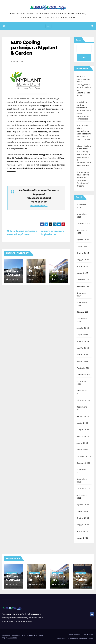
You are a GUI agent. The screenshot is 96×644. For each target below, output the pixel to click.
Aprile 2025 (82, 266)
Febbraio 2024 (84, 368)
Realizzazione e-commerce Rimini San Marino (75, 639)
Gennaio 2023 (83, 463)
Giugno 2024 (83, 341)
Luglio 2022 (82, 511)
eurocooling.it (39, 205)
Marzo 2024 (82, 361)
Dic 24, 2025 (14, 584)
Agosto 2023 (83, 416)
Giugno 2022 (83, 518)
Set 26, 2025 (83, 584)
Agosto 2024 (83, 328)
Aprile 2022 (82, 531)
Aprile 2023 (82, 443)
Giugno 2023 (83, 430)
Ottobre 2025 (83, 224)
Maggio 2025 (83, 260)
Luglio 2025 (82, 246)
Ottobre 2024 (83, 312)
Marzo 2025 (82, 273)
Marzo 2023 (82, 450)
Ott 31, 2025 (60, 584)
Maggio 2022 (83, 525)
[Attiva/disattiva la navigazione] (48, 26)
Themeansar (12, 638)
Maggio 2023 (83, 436)
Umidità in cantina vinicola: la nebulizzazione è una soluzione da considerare (84, 110)
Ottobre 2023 (83, 400)
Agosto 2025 (83, 240)
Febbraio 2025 (84, 280)
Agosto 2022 (83, 505)
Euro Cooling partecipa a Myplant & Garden (34, 48)
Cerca (78, 40)
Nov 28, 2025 (37, 584)
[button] (92, 26)
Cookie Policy (88, 634)
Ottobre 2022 (83, 488)
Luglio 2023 (82, 423)
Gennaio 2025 (83, 286)
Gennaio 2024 (83, 375)
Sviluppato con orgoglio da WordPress (17, 635)
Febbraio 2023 (84, 456)
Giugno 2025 (83, 253)
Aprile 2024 (82, 355)
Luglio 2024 (82, 335)
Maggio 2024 (83, 348)
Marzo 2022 (82, 538)
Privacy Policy (75, 634)
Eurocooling (12, 573)
